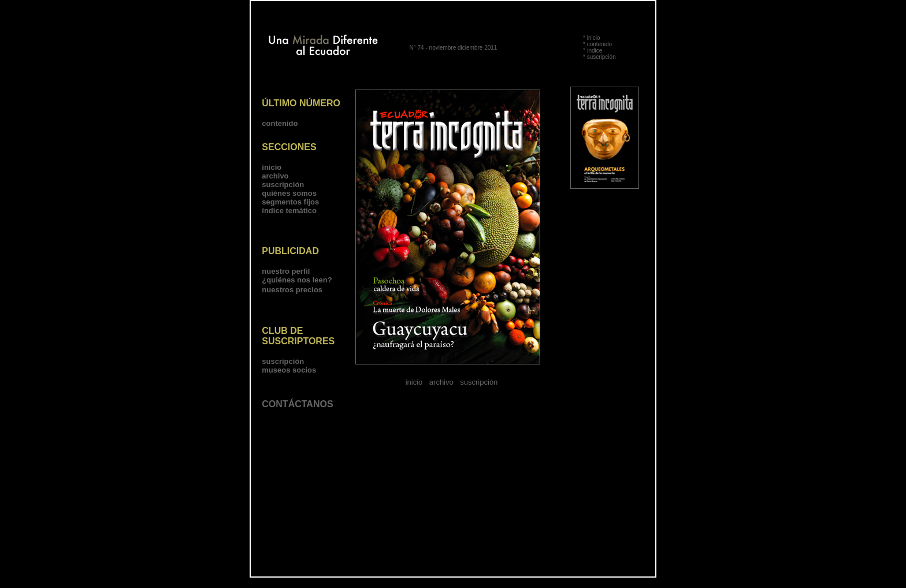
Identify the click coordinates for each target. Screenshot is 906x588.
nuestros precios (292, 290)
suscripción (601, 57)
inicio (594, 38)
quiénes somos (289, 193)
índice (595, 51)
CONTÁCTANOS (297, 404)
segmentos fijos (290, 202)
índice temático (289, 211)
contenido (599, 44)
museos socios (289, 370)
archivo (275, 176)
